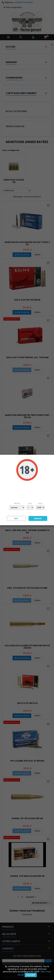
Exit (16, 518)
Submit (38, 518)
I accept (31, 975)
